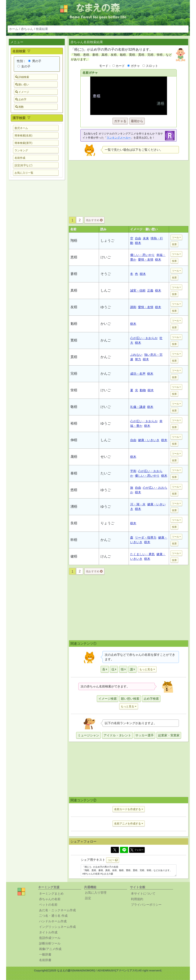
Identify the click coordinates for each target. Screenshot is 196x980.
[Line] (124, 850)
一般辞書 (45, 954)
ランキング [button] (21, 150)
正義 (150, 291)
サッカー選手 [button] (145, 735)
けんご (106, 556)
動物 (143, 390)
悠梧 (74, 490)
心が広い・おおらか (144, 338)
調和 (133, 307)
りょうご (107, 523)
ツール (176, 238)
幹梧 (74, 540)
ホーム (14, 29)
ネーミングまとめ (51, 894)
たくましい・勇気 (142, 554)
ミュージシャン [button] (88, 735)
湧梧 (74, 507)
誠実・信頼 (138, 291)
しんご (106, 290)
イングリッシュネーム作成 (57, 927)
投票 (174, 244)
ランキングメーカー (119, 138)
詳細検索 (22, 77)
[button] (105, 669)
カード (120, 66)
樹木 (138, 243)
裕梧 (74, 423)
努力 (138, 359)
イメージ (22, 92)
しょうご (107, 241)
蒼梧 (74, 274)
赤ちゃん (27, 29)
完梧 (74, 374)
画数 (20, 107)
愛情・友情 (146, 260)
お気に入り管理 (96, 893)
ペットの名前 (48, 905)
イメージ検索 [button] (108, 699)
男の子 (35, 61)
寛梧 (74, 340)
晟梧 (74, 457)
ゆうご (106, 307)
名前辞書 (45, 960)
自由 (138, 238)
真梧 (74, 290)
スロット (152, 66)
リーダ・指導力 (146, 538)
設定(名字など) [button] (23, 165)
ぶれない (136, 355)
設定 (88, 898)
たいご (106, 473)
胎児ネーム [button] (21, 128)
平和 (133, 471)
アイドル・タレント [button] (117, 735)
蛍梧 (74, 390)
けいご (106, 257)
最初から (137, 121)
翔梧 (74, 241)
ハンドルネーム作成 (53, 921)
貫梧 (74, 357)
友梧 (74, 307)
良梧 (74, 523)
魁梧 (74, 324)
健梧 (74, 556)
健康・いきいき (149, 440)
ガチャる (120, 121)
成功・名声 (138, 374)
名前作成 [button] (20, 158)
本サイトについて (143, 894)
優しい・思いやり (142, 255)
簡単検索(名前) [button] (23, 135)
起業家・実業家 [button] (169, 735)
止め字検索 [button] (151, 699)
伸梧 (74, 440)
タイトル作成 (48, 932)
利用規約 (137, 899)
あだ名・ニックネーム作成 (57, 910)
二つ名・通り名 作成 (53, 916)
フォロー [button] (137, 850)
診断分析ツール (50, 943)
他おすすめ (94, 220)
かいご (106, 324)
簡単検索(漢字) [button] (23, 143)
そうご (106, 274)
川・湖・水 (138, 504)
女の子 (24, 66)
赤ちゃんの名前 (50, 899)
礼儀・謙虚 (138, 407)
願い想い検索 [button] (130, 699)
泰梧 (74, 473)
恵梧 (74, 257)
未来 (146, 238)
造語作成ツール (50, 938)
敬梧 (74, 407)
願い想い (22, 84)
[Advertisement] (37, 243)
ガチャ (135, 66)
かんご (106, 340)
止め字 (21, 99)
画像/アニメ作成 (50, 949)
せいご (106, 457)
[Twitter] (115, 850)
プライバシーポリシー (146, 905)
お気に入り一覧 (24, 173)
